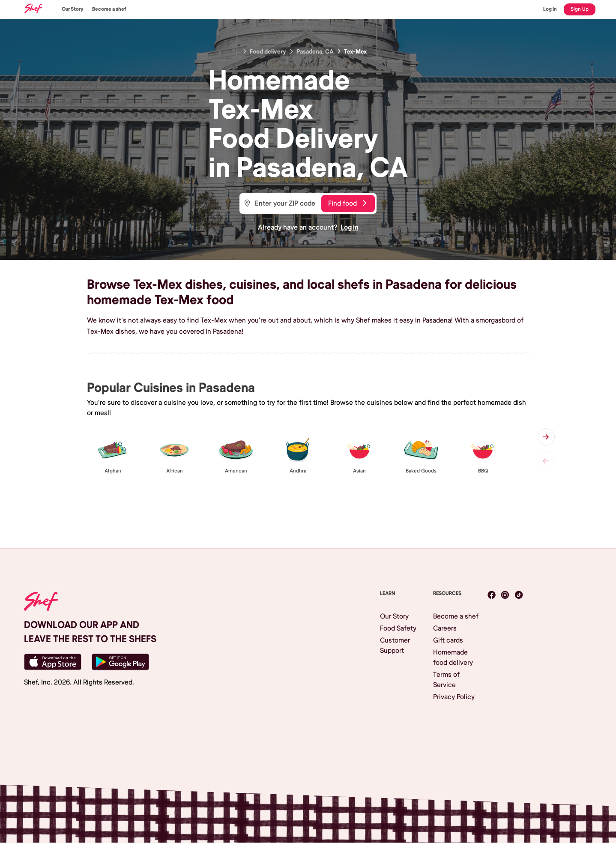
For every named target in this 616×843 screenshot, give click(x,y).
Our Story (73, 9)
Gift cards (448, 640)
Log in (350, 227)
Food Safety (398, 628)
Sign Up (580, 9)
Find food (347, 203)
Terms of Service (446, 680)
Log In (550, 9)
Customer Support (395, 646)
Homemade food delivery (453, 658)
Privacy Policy (454, 697)
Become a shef (109, 9)
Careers (445, 628)
